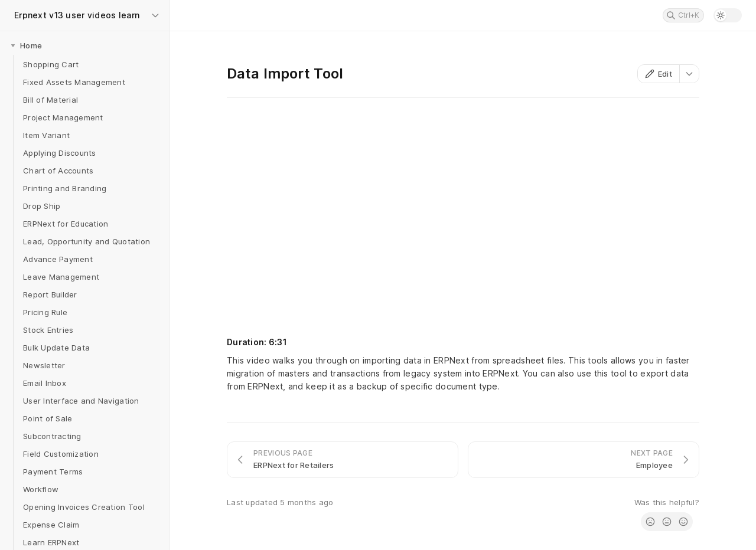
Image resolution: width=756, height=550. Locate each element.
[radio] (650, 522)
